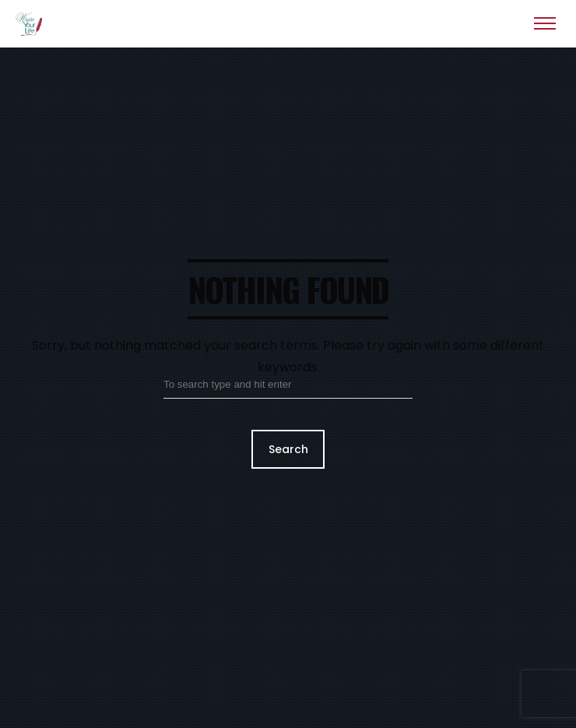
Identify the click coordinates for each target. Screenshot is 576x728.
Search (288, 449)
